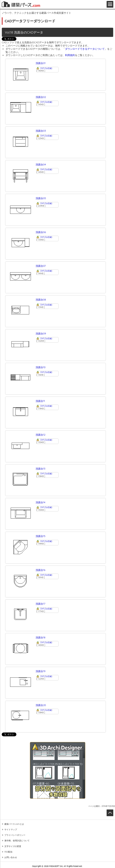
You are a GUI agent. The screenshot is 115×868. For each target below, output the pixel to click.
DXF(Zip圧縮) (46, 68)
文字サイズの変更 (13, 846)
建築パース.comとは (14, 824)
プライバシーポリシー (15, 835)
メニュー (110, 4)
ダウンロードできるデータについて (85, 49)
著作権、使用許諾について (17, 841)
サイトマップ (11, 830)
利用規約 (70, 55)
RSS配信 (8, 852)
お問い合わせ (11, 857)
